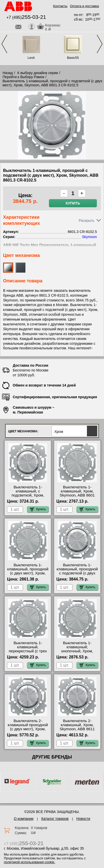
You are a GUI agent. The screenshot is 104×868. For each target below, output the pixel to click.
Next (100, 44)
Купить (73, 203)
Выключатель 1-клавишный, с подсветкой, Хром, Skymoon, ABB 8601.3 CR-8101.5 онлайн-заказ (28, 497)
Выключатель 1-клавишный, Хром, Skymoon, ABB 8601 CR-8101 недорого (77, 493)
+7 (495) (26, 17)
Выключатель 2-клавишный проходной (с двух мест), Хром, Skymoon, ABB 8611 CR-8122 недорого (28, 729)
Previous (4, 44)
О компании (24, 819)
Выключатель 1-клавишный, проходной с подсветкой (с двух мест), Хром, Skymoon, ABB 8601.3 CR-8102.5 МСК (77, 575)
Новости (83, 819)
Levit (31, 58)
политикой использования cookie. (29, 862)
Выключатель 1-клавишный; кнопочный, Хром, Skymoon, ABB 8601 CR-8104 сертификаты (77, 651)
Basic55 (73, 58)
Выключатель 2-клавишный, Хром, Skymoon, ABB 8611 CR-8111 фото (77, 727)
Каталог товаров (55, 819)
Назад (8, 73)
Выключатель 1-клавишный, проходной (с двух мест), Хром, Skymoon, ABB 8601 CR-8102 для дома (28, 573)
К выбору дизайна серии (38, 73)
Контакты (60, 6)
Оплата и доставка (84, 6)
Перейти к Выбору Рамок (23, 77)
